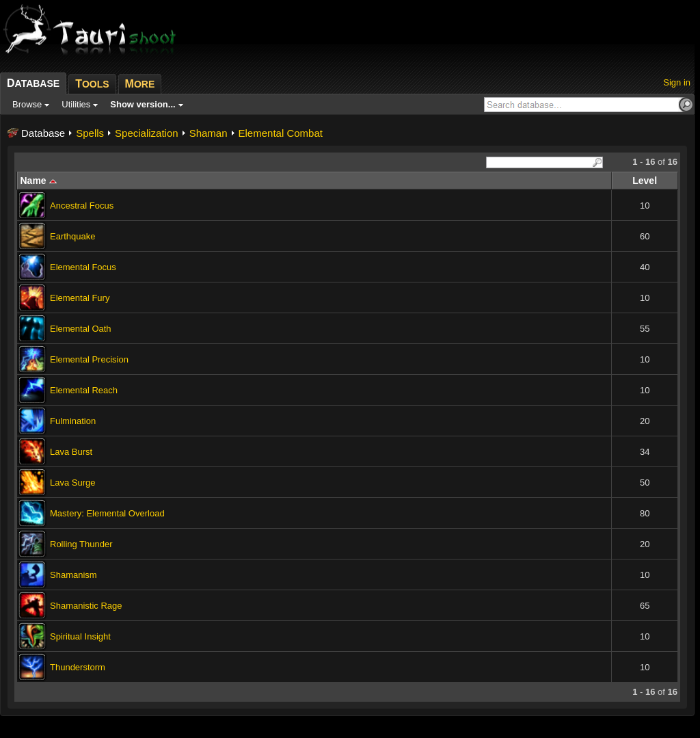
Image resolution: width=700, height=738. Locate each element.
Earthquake (73, 236)
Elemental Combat (281, 133)
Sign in (677, 82)
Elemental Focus (83, 267)
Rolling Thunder (81, 544)
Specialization (147, 133)
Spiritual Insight (80, 636)
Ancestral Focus (82, 206)
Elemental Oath (81, 329)
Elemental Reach (84, 390)
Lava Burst (71, 452)
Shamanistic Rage (86, 606)
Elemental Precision (89, 359)
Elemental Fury (80, 298)
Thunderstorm (78, 667)
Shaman (208, 133)
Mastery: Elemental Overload (107, 513)
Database (43, 133)
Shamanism (73, 575)
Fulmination (73, 421)
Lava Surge (73, 483)
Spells (90, 133)
